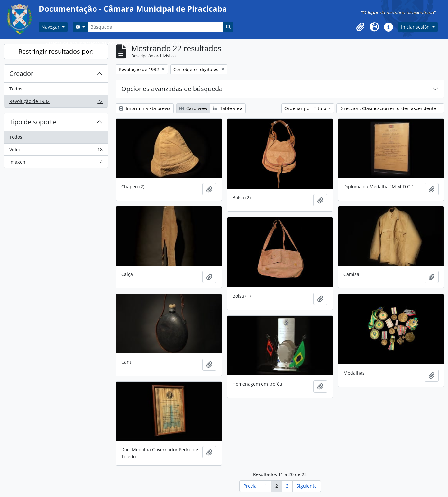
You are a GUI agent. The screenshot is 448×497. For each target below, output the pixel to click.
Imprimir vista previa (145, 108)
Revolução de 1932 (56, 103)
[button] (360, 27)
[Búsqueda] (155, 27)
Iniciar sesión (416, 27)
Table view (228, 108)
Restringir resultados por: (56, 51)
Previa (250, 486)
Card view (193, 108)
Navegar (51, 27)
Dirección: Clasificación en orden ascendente (388, 108)
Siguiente (307, 486)
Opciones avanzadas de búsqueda (172, 89)
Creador (21, 74)
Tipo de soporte (33, 122)
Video (56, 151)
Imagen (56, 163)
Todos (16, 89)
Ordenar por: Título (306, 108)
